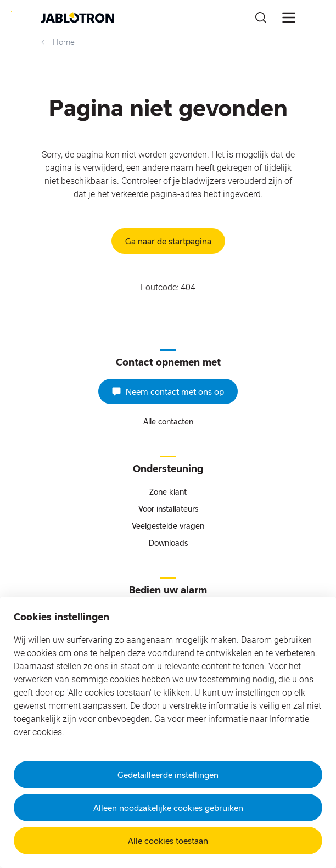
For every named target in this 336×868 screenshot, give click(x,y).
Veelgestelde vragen (168, 526)
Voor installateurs (168, 509)
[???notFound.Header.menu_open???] (289, 18)
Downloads (168, 543)
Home (57, 42)
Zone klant (168, 492)
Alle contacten (168, 421)
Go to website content (11, 11)
